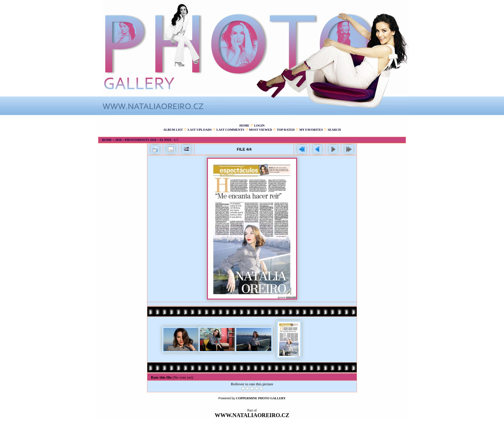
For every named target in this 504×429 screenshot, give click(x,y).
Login (259, 126)
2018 (118, 140)
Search (334, 130)
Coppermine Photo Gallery (261, 398)
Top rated (286, 130)
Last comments (230, 130)
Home (244, 126)
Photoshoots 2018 (141, 140)
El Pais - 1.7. (169, 140)
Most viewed (260, 130)
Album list (173, 130)
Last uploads (200, 130)
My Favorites (311, 130)
